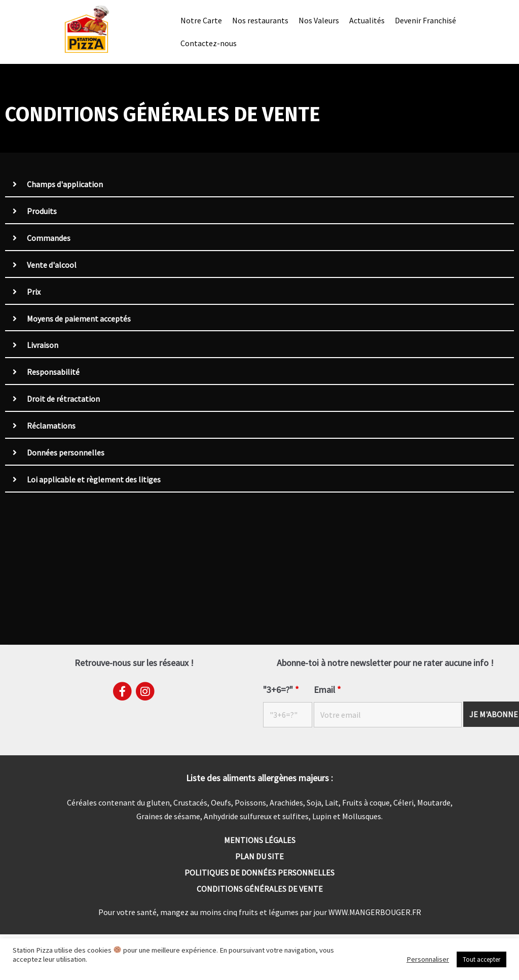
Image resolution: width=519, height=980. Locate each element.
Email (327, 690)
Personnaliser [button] (428, 959)
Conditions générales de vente (260, 889)
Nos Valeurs (319, 20)
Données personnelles (66, 453)
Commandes (49, 238)
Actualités (367, 20)
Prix (34, 292)
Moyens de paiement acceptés (79, 319)
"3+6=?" (281, 690)
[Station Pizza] (87, 29)
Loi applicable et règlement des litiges (94, 480)
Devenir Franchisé (425, 20)
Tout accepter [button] (481, 959)
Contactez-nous (209, 43)
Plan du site (259, 857)
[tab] (259, 185)
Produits (42, 212)
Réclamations (51, 427)
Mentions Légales (260, 841)
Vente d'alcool (52, 265)
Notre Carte (201, 20)
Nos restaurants (260, 20)
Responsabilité (53, 373)
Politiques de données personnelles (259, 873)
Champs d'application (65, 185)
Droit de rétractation (63, 400)
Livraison (43, 346)
